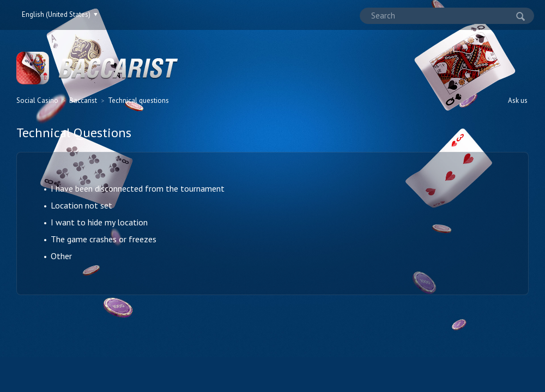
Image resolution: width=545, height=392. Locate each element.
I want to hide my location (99, 222)
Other (61, 256)
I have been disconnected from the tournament (138, 188)
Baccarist (83, 100)
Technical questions (138, 100)
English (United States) (57, 14)
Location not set (81, 205)
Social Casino (37, 100)
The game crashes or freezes (104, 239)
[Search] (447, 16)
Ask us (518, 100)
